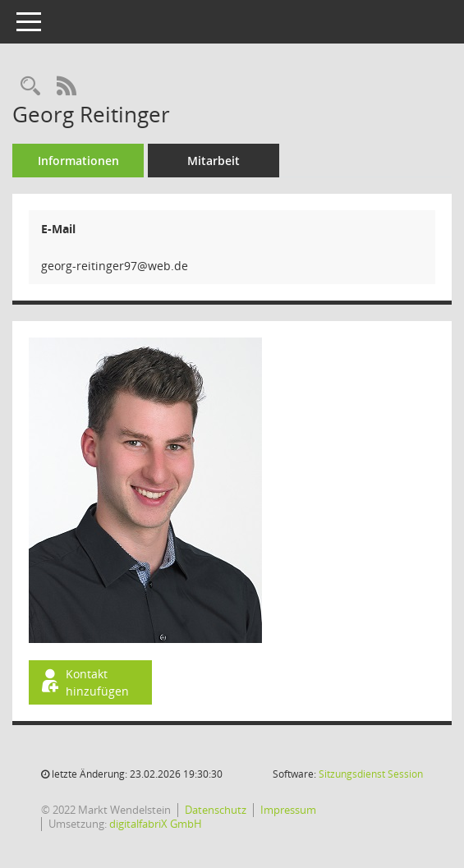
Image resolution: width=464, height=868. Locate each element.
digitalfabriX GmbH (156, 824)
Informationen (78, 161)
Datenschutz (216, 810)
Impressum (288, 810)
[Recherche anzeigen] (30, 87)
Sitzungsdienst (371, 774)
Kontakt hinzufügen (84, 682)
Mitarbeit (214, 161)
